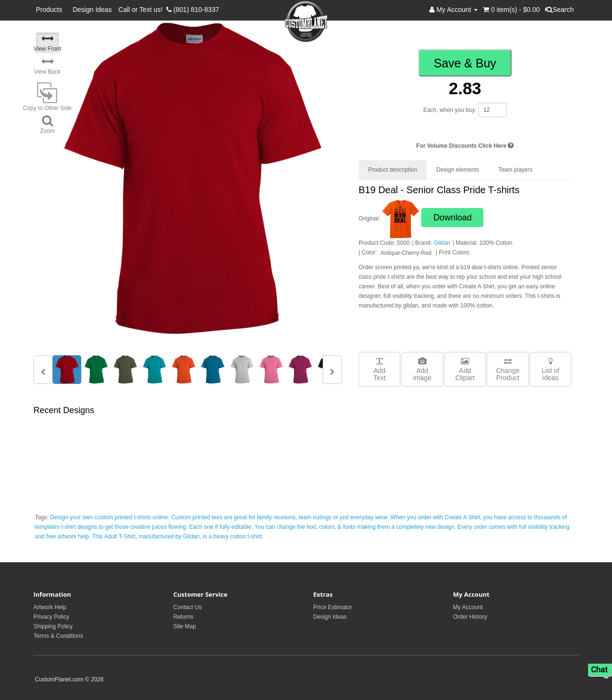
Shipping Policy (53, 626)
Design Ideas (92, 10)
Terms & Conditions (58, 636)
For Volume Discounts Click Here (465, 146)
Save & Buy (465, 63)
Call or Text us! (142, 10)
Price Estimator (333, 607)
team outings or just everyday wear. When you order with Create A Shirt (390, 517)
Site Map (185, 626)
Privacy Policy (51, 617)
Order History (470, 617)
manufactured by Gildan (169, 536)
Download (452, 218)
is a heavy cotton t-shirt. (233, 536)
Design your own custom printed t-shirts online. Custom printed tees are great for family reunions (173, 517)
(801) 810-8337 (193, 10)
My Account (468, 607)
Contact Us (188, 607)
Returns (184, 617)
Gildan (442, 243)
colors (327, 527)
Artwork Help (50, 607)
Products (51, 10)
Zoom (48, 125)
